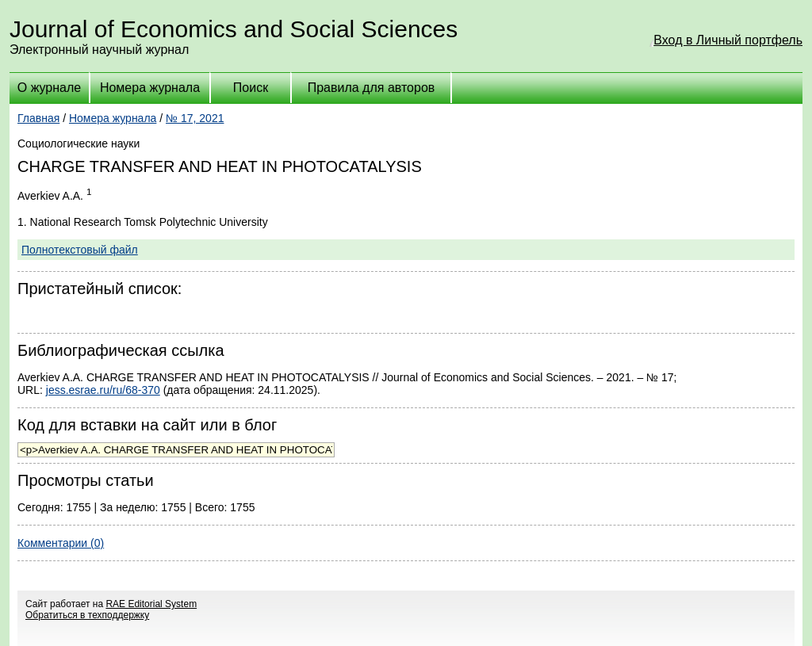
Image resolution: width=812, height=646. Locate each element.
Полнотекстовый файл (80, 250)
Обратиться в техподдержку (87, 615)
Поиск (251, 88)
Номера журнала (150, 88)
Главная (38, 118)
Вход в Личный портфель (728, 40)
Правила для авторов (372, 88)
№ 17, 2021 (195, 118)
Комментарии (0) (61, 543)
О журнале (49, 88)
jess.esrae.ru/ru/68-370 (103, 390)
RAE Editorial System (151, 604)
